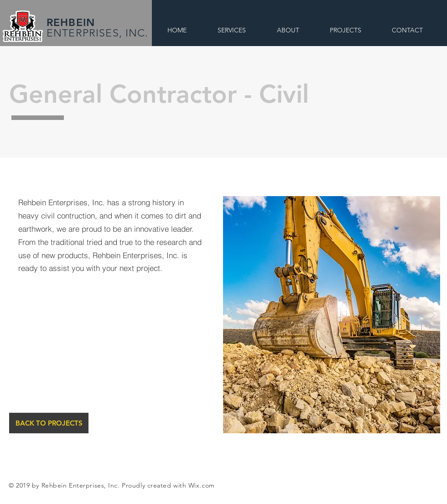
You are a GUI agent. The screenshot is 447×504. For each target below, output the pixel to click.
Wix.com (202, 485)
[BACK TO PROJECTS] (49, 423)
